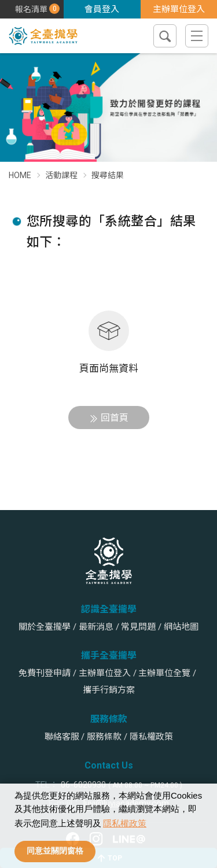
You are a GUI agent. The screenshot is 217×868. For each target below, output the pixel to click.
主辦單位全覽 (164, 673)
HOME (20, 175)
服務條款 (104, 737)
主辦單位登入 (179, 9)
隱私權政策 (125, 823)
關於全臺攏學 (45, 627)
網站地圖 (181, 627)
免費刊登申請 (45, 673)
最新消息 (96, 627)
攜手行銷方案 (109, 690)
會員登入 (102, 9)
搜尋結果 (108, 175)
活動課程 (61, 175)
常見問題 (138, 627)
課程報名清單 (54, 9)
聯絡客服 (62, 737)
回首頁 (115, 418)
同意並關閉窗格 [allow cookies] (55, 851)
